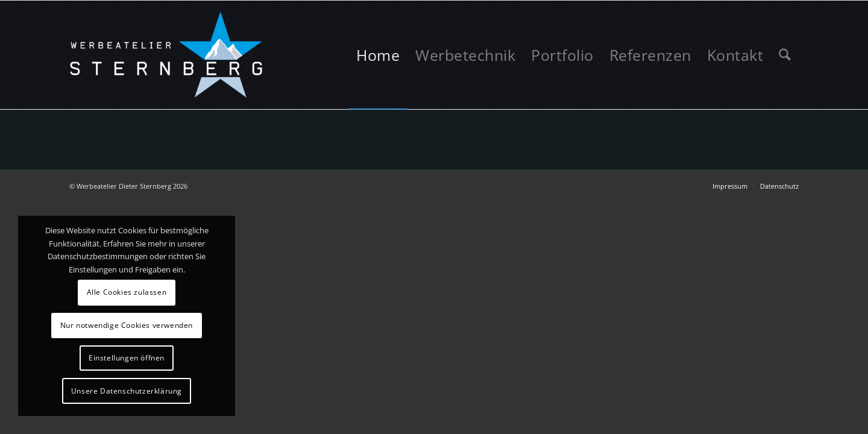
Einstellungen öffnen (127, 358)
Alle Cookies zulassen (127, 292)
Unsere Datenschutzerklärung (127, 391)
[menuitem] (378, 55)
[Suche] (785, 55)
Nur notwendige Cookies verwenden (127, 325)
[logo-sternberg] (167, 55)
